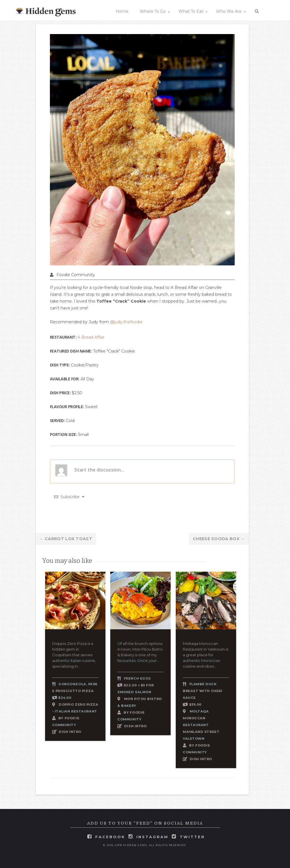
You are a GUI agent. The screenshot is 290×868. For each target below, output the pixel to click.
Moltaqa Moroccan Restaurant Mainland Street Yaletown (201, 725)
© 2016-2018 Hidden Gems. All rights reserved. (145, 845)
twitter (192, 837)
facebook (110, 837)
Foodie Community (76, 275)
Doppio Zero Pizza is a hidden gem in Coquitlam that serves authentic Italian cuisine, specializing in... (74, 655)
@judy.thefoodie (126, 322)
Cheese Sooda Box (219, 539)
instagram (152, 837)
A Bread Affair (91, 337)
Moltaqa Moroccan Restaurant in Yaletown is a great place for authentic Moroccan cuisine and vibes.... (206, 655)
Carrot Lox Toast (66, 539)
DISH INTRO (70, 732)
